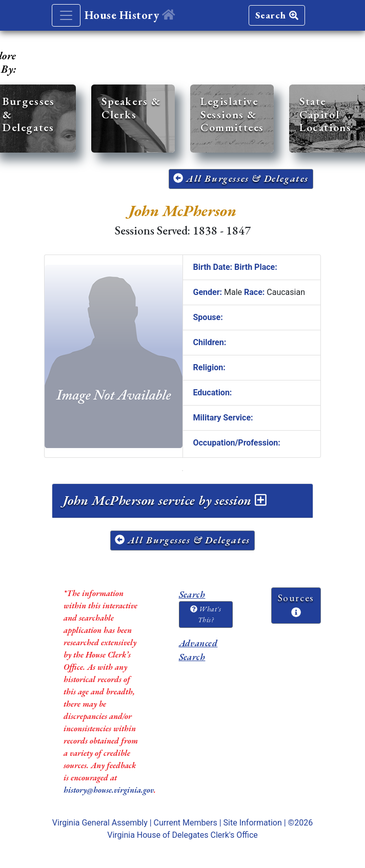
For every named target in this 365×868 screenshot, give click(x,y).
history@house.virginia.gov (109, 790)
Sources (296, 604)
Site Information (253, 823)
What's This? (206, 614)
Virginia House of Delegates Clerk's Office (182, 835)
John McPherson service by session (165, 500)
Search (277, 15)
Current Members (186, 823)
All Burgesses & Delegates (241, 178)
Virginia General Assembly (100, 823)
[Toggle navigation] (66, 15)
